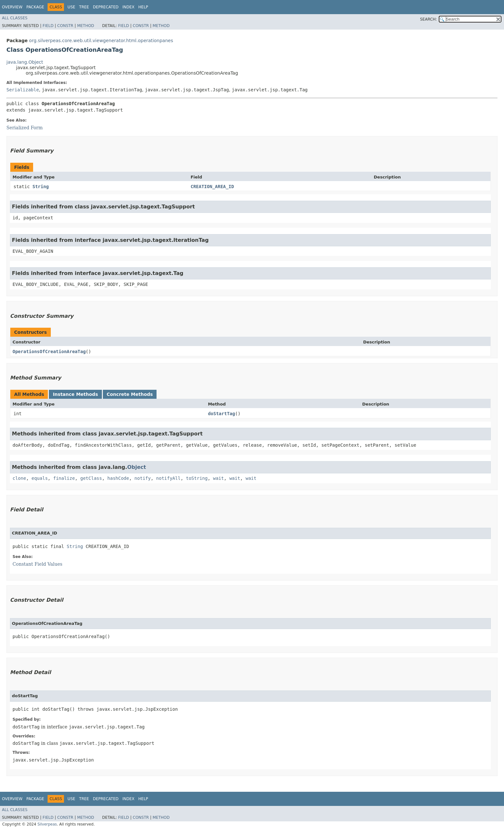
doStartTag (221, 414)
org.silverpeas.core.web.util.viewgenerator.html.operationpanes (101, 41)
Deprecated (106, 7)
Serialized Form (25, 128)
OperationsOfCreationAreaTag (49, 352)
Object (137, 467)
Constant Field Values (37, 564)
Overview (12, 7)
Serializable (23, 90)
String (41, 187)
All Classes (15, 18)
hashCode (118, 478)
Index (129, 7)
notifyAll (168, 478)
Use (71, 7)
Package (35, 7)
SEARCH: (429, 19)
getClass (91, 478)
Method (86, 26)
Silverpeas (47, 824)
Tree (84, 7)
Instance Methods (75, 394)
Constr (65, 26)
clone (19, 478)
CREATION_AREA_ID (212, 187)
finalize (64, 478)
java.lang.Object (25, 62)
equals (40, 478)
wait (219, 478)
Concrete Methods (130, 394)
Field (48, 26)
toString (197, 478)
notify (143, 478)
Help (143, 7)
